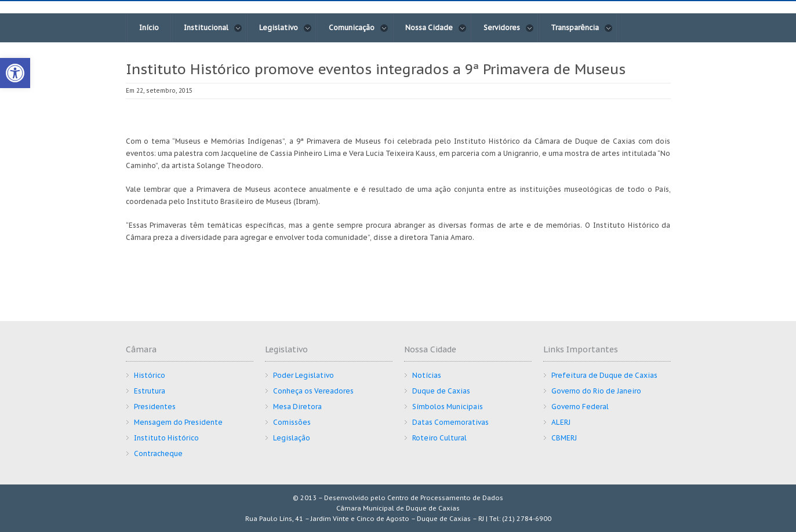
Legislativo (286, 28)
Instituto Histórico (166, 438)
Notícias (427, 375)
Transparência (582, 28)
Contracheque (158, 453)
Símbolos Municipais (448, 407)
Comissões (292, 422)
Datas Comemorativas (450, 422)
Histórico (150, 375)
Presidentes (155, 407)
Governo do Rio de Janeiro (596, 391)
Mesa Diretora (297, 407)
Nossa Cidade (436, 28)
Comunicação (359, 28)
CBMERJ (564, 438)
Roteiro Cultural (439, 438)
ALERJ (561, 422)
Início (149, 28)
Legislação (292, 438)
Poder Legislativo (304, 375)
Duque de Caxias (441, 391)
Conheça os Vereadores (313, 391)
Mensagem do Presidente (178, 422)
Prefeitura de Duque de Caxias (604, 375)
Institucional (213, 28)
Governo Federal (580, 407)
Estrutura (150, 391)
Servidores (509, 28)
